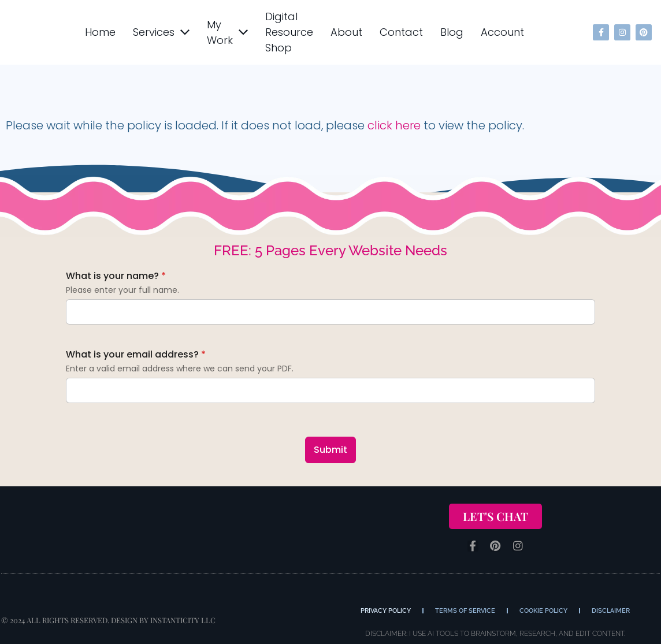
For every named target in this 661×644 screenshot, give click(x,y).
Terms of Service (465, 611)
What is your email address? (136, 354)
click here (394, 125)
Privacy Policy (386, 611)
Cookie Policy (543, 611)
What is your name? (116, 276)
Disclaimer (611, 611)
